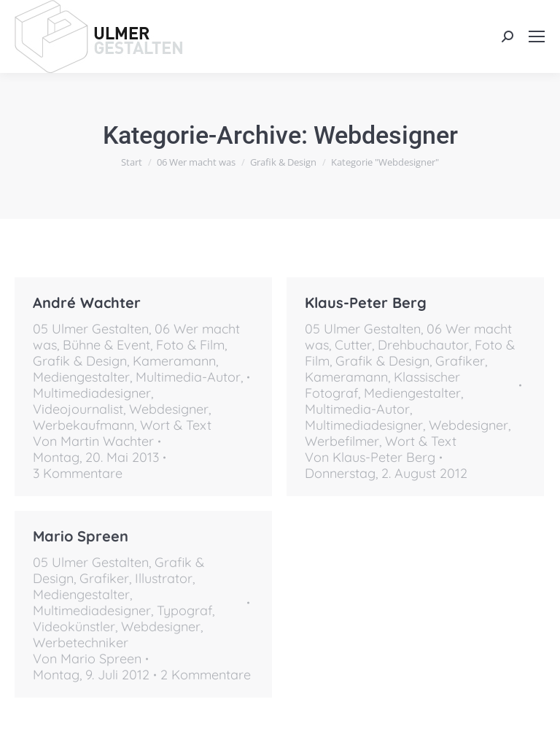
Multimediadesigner (92, 393)
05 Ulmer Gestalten (91, 329)
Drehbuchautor (423, 345)
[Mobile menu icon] (537, 36)
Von (93, 441)
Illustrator (164, 578)
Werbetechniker (81, 643)
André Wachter (87, 302)
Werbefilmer (342, 441)
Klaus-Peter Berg (366, 302)
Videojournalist (78, 409)
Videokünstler (74, 626)
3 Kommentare (78, 474)
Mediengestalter (81, 377)
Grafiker (460, 361)
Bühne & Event (106, 345)
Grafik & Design (80, 361)
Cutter (353, 345)
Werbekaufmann (83, 425)
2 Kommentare (206, 675)
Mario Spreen (81, 536)
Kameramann (174, 361)
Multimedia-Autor (188, 377)
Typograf (184, 610)
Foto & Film (190, 345)
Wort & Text (176, 425)
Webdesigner (169, 409)
